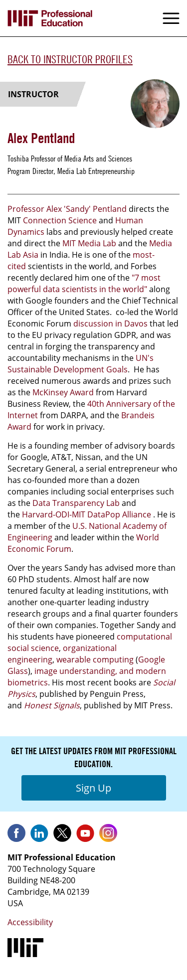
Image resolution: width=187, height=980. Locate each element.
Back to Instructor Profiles (70, 59)
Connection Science (60, 220)
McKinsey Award (63, 392)
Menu (171, 18)
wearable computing (95, 659)
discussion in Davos (110, 324)
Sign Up (93, 788)
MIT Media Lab (89, 243)
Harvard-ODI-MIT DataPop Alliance (87, 514)
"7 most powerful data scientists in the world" (84, 283)
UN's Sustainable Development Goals (81, 364)
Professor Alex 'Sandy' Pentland (67, 209)
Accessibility (30, 922)
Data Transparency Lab (76, 503)
